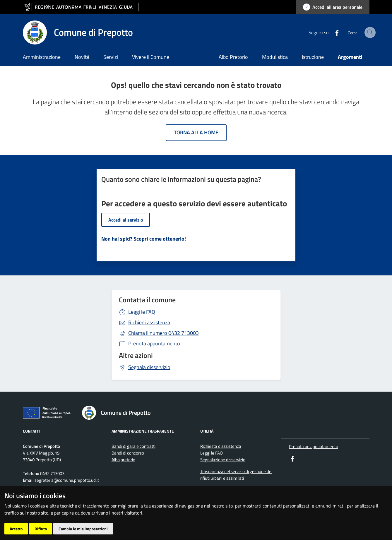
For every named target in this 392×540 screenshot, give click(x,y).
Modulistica (275, 57)
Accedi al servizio (126, 220)
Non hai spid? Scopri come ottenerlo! (144, 239)
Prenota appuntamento (154, 343)
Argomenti (350, 57)
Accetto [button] (16, 529)
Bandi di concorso (128, 453)
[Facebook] (325, 32)
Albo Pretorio (233, 57)
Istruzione (313, 57)
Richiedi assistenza (149, 322)
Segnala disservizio (149, 367)
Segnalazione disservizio (223, 460)
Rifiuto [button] (41, 529)
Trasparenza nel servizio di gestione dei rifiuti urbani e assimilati (236, 475)
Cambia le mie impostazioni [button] (83, 529)
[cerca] (362, 32)
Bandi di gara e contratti (133, 446)
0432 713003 (164, 333)
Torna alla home (196, 132)
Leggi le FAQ (142, 312)
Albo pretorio (123, 460)
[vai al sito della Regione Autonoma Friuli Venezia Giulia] (81, 7)
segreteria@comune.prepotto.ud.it (66, 480)
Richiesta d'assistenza (221, 446)
